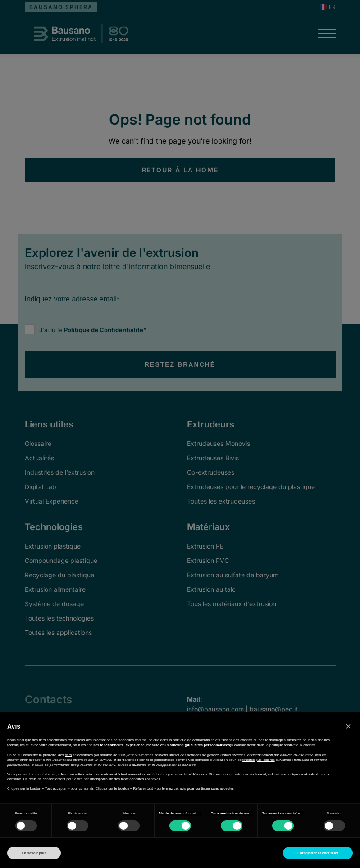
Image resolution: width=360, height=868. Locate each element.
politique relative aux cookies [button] (292, 745)
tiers (68, 755)
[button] (348, 726)
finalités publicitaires (259, 760)
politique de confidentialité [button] (194, 740)
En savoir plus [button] (34, 853)
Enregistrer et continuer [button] (318, 853)
